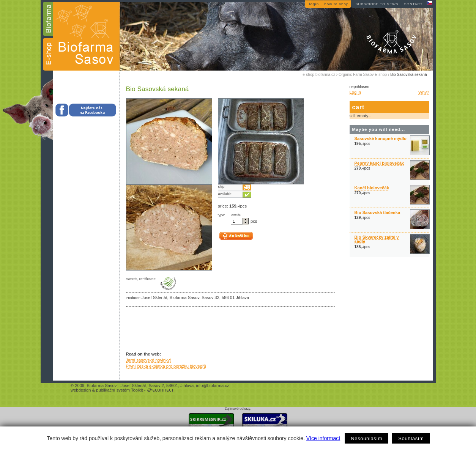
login (314, 4)
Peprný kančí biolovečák (379, 163)
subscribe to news (377, 4)
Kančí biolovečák (372, 188)
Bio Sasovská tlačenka (377, 212)
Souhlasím (411, 438)
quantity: (236, 215)
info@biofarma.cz (212, 385)
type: (221, 215)
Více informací (323, 438)
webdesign (81, 390)
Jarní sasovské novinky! (149, 360)
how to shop (336, 4)
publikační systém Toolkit (120, 390)
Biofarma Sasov (102, 385)
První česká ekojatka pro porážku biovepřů (166, 366)
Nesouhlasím (366, 438)
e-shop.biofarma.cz (319, 75)
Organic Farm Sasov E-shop (363, 75)
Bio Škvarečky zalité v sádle (377, 239)
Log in (355, 92)
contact (413, 4)
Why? (424, 92)
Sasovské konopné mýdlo (381, 138)
